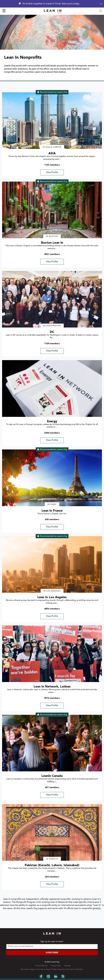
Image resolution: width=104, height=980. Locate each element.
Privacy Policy (56, 966)
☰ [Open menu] (4, 11)
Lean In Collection (76, 969)
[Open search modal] (101, 11)
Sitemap (67, 966)
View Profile (52, 172)
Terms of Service (41, 966)
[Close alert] (101, 4)
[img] (52, 121)
